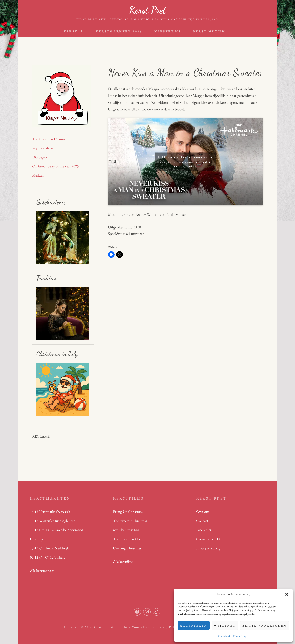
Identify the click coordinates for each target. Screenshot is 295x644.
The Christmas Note (128, 539)
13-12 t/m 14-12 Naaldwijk (49, 548)
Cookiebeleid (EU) (209, 539)
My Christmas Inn (126, 530)
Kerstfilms (168, 31)
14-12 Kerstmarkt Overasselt (50, 511)
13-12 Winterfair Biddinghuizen (53, 521)
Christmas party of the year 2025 (56, 166)
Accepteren (194, 625)
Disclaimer (204, 530)
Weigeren (225, 625)
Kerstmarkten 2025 (119, 31)
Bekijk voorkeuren (264, 625)
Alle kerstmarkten (42, 571)
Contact (202, 521)
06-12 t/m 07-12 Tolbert (47, 557)
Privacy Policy (240, 636)
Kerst (71, 31)
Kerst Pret (147, 10)
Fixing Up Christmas (128, 511)
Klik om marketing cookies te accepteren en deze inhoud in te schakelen (185, 162)
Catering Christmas (127, 548)
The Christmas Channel (49, 139)
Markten (38, 175)
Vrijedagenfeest (43, 148)
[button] (287, 594)
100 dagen (40, 157)
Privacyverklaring (208, 548)
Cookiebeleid (225, 636)
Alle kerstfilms (123, 562)
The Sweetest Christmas (130, 521)
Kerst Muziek (209, 31)
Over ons (203, 511)
